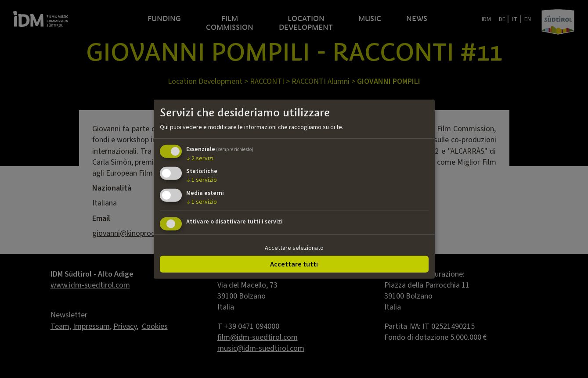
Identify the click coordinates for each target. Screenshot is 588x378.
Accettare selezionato (294, 248)
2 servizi (200, 158)
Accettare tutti (294, 264)
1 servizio (202, 180)
